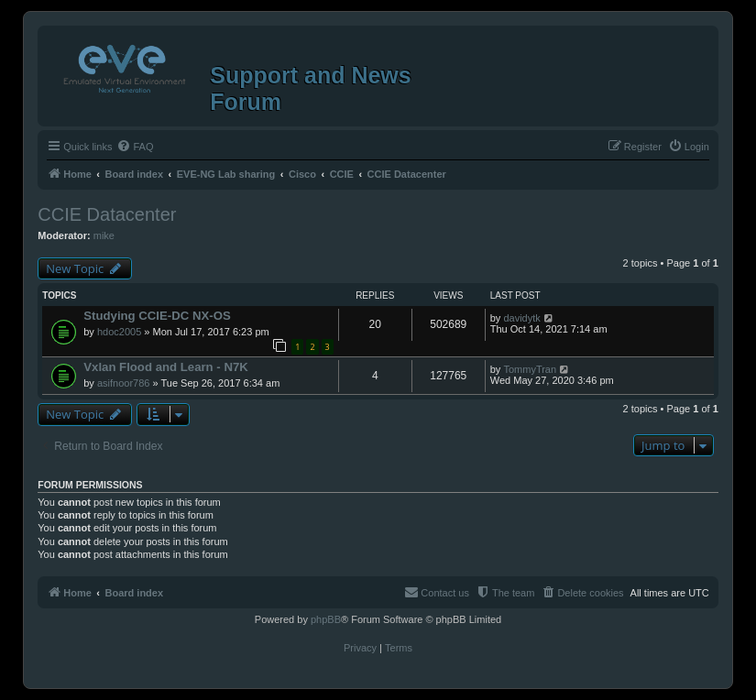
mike (104, 235)
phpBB (326, 619)
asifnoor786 (124, 383)
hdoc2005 (119, 332)
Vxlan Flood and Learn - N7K (166, 367)
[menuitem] (135, 147)
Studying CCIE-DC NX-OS (157, 316)
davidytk (521, 318)
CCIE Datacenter (107, 214)
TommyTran (530, 369)
